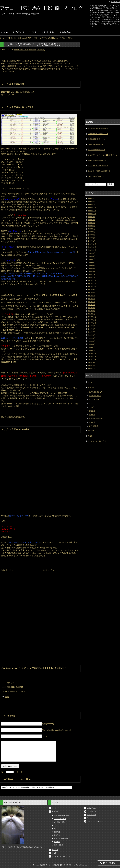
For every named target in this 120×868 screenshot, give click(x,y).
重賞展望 (41, 50)
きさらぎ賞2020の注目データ (98, 166)
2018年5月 (92, 265)
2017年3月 (92, 308)
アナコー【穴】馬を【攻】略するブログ (41, 8)
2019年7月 (92, 223)
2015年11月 (92, 356)
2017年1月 (92, 314)
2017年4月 (92, 305)
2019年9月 (92, 217)
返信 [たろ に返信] (7, 697)
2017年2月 (92, 311)
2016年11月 (92, 320)
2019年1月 (92, 241)
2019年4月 (92, 232)
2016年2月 (92, 347)
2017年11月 (92, 284)
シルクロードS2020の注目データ (99, 171)
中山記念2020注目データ (96, 150)
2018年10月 (92, 250)
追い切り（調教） (95, 400)
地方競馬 (92, 422)
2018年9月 (92, 253)
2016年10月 (92, 323)
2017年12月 (92, 281)
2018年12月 (92, 244)
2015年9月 (92, 362)
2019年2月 (92, 238)
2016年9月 (92, 326)
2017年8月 (92, 293)
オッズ (91, 407)
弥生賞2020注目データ (96, 144)
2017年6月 (92, 299)
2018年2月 (92, 274)
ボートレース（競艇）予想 (97, 441)
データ (91, 403)
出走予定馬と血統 (21, 50)
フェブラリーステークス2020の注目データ (103, 155)
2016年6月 (92, 335)
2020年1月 (92, 205)
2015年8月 (92, 366)
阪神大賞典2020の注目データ (98, 134)
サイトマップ (115, 2)
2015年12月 (92, 353)
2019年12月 (92, 208)
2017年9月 (92, 290)
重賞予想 (92, 415)
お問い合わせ (67, 32)
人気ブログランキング (95, 821)
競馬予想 (33, 50)
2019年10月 (92, 214)
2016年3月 (92, 344)
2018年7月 (92, 259)
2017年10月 (92, 287)
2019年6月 (92, 226)
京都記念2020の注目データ (97, 160)
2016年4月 (92, 341)
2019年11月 (92, 211)
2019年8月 (92, 220)
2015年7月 (92, 369)
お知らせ (91, 431)
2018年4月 (92, 268)
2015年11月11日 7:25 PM (13, 687)
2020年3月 (92, 199)
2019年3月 (92, 235)
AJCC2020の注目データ (96, 176)
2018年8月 (92, 256)
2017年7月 (92, 296)
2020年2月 (92, 202)
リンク (34, 32)
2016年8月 (92, 329)
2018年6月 (92, 262)
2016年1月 (92, 350)
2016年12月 (92, 317)
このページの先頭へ (109, 863)
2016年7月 (92, 332)
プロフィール (20, 32)
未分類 (90, 436)
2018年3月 (92, 271)
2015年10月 (92, 359)
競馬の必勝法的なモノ (97, 392)
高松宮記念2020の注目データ (98, 128)
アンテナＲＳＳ (49, 32)
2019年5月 (92, 229)
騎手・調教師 (93, 426)
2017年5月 (92, 302)
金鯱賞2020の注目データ (96, 139)
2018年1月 (92, 277)
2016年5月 (92, 338)
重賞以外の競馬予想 (96, 419)
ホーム (5, 32)
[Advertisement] (19, 588)
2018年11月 (92, 247)
